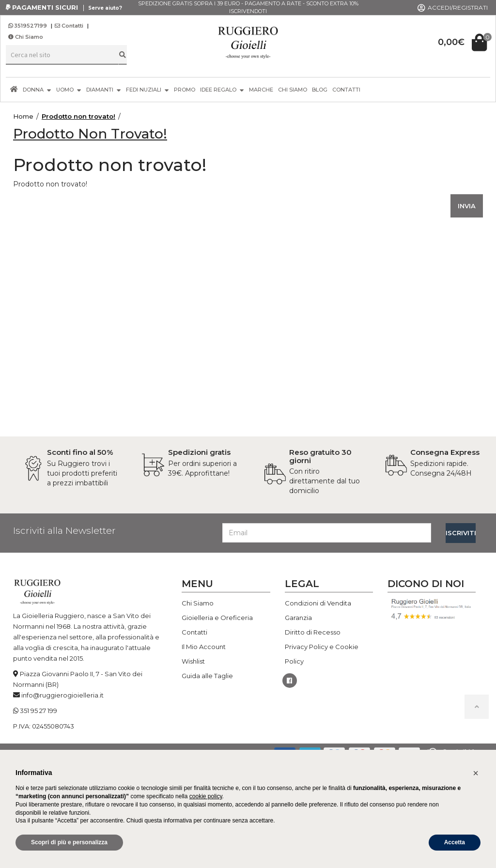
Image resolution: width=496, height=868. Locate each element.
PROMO (185, 90)
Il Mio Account (204, 647)
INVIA (467, 206)
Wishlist (193, 661)
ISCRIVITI (461, 533)
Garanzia (298, 618)
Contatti (69, 26)
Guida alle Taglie (207, 676)
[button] (476, 773)
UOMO (69, 89)
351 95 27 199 (39, 711)
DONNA (37, 89)
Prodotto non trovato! (78, 116)
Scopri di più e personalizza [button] (69, 842)
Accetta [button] (455, 842)
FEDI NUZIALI (147, 89)
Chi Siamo (26, 37)
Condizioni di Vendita (318, 603)
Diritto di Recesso (313, 632)
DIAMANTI (104, 89)
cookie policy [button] (206, 796)
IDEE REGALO (222, 89)
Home (23, 116)
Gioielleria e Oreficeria (217, 618)
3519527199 (28, 26)
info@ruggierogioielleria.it (62, 695)
